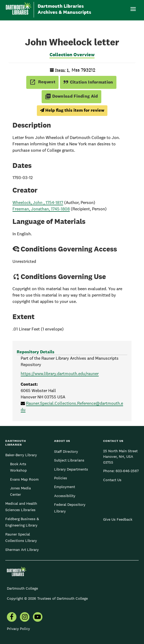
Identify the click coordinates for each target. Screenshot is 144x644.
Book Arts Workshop (18, 467)
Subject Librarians (69, 460)
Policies (61, 478)
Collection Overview (72, 55)
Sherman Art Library (22, 550)
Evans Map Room (24, 479)
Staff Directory (66, 451)
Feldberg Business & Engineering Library (22, 522)
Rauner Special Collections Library (21, 537)
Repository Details (36, 352)
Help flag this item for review (72, 110)
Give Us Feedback (118, 519)
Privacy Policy (18, 629)
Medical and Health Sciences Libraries (21, 507)
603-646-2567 (127, 471)
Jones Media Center (20, 491)
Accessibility (65, 496)
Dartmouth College (22, 588)
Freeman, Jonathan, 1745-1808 (41, 209)
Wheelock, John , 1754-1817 (38, 203)
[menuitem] (12, 617)
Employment (65, 487)
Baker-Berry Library (21, 455)
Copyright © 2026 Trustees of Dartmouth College (47, 598)
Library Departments (71, 469)
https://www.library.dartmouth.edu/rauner (60, 374)
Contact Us (112, 480)
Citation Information (88, 82)
